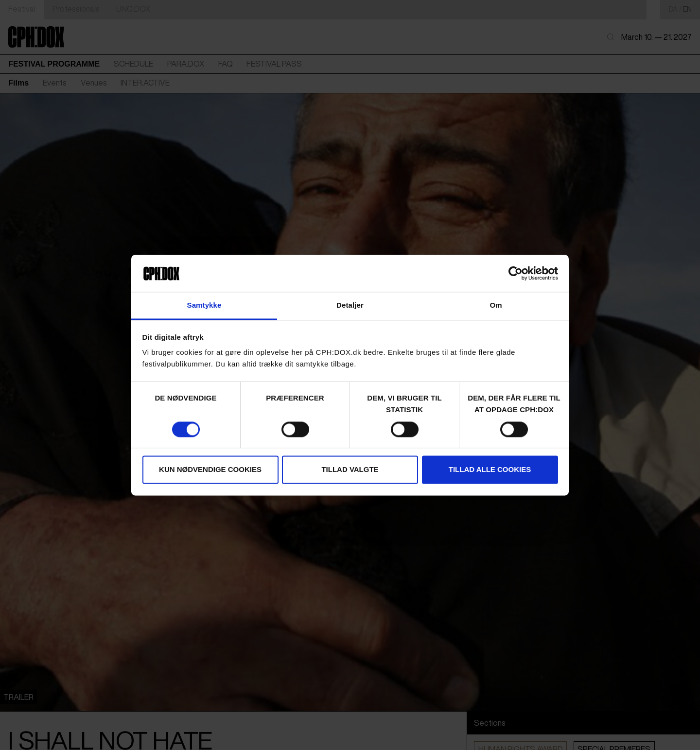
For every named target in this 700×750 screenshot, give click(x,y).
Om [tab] (496, 305)
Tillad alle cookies (490, 470)
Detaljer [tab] (350, 305)
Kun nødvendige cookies (210, 470)
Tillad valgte (350, 470)
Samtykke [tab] (204, 305)
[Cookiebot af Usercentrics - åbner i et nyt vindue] (516, 273)
